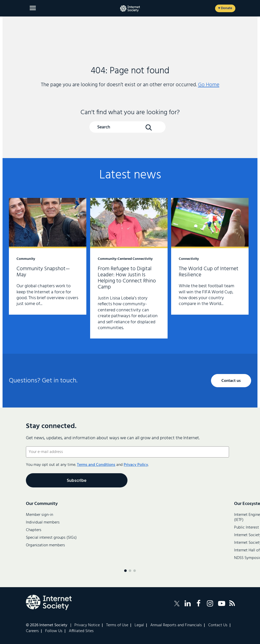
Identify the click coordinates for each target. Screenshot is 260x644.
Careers (32, 631)
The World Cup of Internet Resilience (210, 256)
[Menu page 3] (135, 571)
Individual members (43, 522)
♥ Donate (225, 8)
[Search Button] (149, 127)
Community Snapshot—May (48, 256)
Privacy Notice (87, 625)
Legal (139, 625)
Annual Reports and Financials (176, 625)
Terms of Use (117, 625)
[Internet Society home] (130, 9)
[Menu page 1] (125, 571)
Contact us (231, 381)
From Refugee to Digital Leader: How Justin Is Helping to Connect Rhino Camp (129, 268)
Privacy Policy (136, 465)
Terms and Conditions (96, 465)
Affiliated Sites (81, 631)
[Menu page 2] (130, 571)
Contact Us (218, 625)
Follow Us (54, 631)
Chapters (34, 530)
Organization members (45, 545)
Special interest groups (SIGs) (51, 538)
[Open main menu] (33, 8)
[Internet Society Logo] (49, 602)
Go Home (209, 85)
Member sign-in (39, 515)
